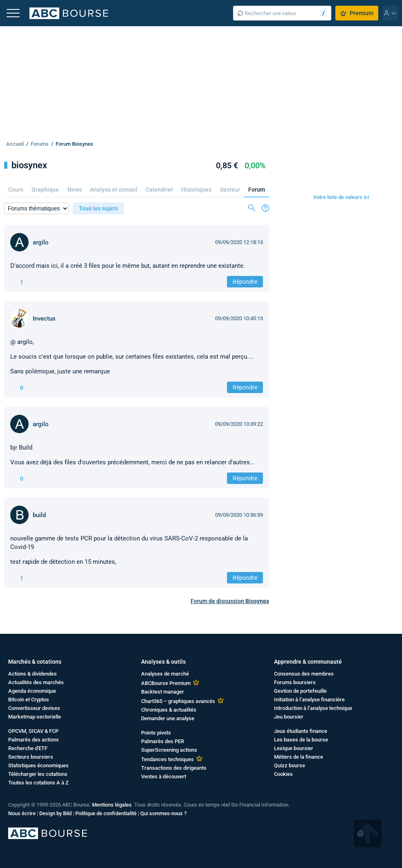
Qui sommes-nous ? (163, 813)
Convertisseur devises (34, 708)
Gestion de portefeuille (300, 691)
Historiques (196, 190)
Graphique (45, 190)
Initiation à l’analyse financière (309, 700)
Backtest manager (163, 692)
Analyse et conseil (114, 190)
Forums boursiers (295, 682)
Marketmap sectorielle (35, 717)
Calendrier (159, 190)
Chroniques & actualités (169, 710)
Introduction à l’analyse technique (313, 708)
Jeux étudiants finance (301, 731)
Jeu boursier (289, 717)
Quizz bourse (290, 765)
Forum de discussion (230, 601)
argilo (41, 242)
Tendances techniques (167, 759)
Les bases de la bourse (301, 740)
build (39, 515)
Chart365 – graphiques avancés (178, 701)
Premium (357, 13)
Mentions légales (112, 805)
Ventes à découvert (164, 776)
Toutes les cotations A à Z (38, 783)
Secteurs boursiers (31, 757)
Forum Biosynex (74, 144)
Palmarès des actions (34, 740)
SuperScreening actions (169, 750)
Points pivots (156, 733)
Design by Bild (55, 813)
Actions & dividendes (33, 674)
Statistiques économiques (38, 765)
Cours (16, 190)
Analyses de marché (165, 674)
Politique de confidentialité (106, 813)
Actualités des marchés (36, 682)
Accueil (15, 144)
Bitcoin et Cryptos (29, 700)
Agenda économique (32, 691)
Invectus (44, 319)
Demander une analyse (168, 718)
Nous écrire (22, 813)
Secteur (230, 190)
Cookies (283, 774)
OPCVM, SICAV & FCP (33, 731)
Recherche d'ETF (28, 748)
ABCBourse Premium (166, 683)
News (75, 190)
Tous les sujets (98, 208)
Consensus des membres (304, 674)
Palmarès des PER (163, 741)
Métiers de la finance (299, 757)
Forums (40, 144)
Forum (257, 190)
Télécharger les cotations (38, 774)
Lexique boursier (294, 748)
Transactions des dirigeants (174, 768)
